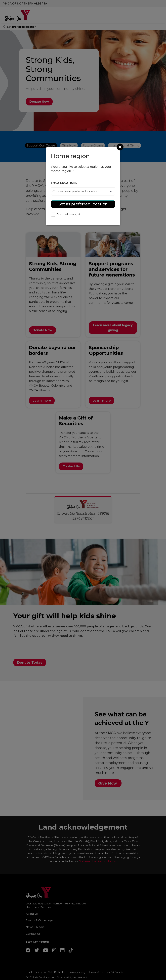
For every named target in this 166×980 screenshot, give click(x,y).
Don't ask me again (66, 215)
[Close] (120, 147)
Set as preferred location (83, 204)
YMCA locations (64, 183)
